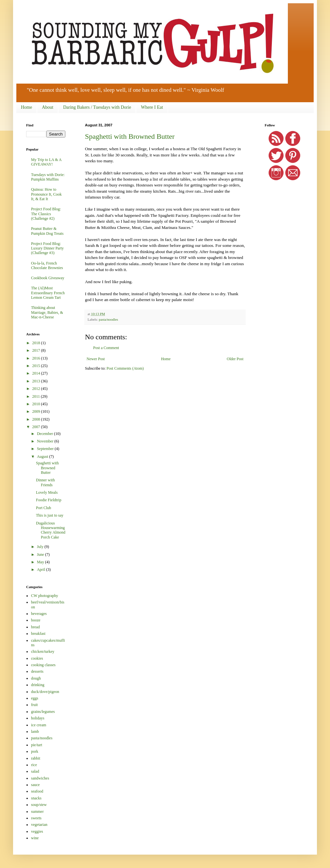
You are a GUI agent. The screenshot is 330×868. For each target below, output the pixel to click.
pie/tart (37, 745)
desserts (37, 671)
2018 (37, 343)
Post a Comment (106, 348)
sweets (36, 818)
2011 (37, 396)
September (46, 449)
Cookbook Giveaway (48, 278)
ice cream (39, 725)
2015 (37, 366)
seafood (37, 791)
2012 (37, 389)
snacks (36, 798)
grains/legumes (43, 712)
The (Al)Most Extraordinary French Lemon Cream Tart (48, 293)
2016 (37, 358)
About (48, 107)
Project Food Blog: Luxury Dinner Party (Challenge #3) (47, 248)
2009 (37, 411)
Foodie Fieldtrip (49, 500)
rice (34, 765)
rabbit (36, 758)
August (43, 457)
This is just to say (50, 515)
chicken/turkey (43, 651)
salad (35, 771)
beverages (39, 614)
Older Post (235, 359)
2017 (37, 350)
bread (35, 627)
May (41, 562)
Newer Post (96, 359)
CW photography (45, 596)
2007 (37, 427)
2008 (37, 419)
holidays (38, 718)
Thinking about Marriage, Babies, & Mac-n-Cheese (47, 312)
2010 (37, 404)
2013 (37, 381)
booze (36, 620)
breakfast (38, 634)
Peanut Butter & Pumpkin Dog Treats (47, 231)
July (41, 547)
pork (35, 751)
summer (37, 812)
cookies (37, 658)
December (45, 434)
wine (35, 838)
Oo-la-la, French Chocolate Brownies (47, 265)
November (46, 441)
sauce (35, 785)
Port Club (43, 508)
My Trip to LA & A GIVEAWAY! (46, 162)
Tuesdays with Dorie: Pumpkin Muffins (48, 177)
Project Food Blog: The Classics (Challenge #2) (46, 214)
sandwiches (40, 778)
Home (26, 107)
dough (36, 678)
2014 (37, 373)
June (41, 555)
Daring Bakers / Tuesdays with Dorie (97, 107)
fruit (34, 705)
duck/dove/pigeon (45, 692)
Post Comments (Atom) (125, 368)
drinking (38, 685)
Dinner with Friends (45, 482)
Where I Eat (152, 107)
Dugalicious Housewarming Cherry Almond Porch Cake (51, 530)
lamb (35, 731)
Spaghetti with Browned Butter (130, 136)
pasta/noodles (108, 319)
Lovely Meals (47, 492)
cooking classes (43, 665)
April (41, 570)
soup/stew (39, 805)
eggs (35, 698)
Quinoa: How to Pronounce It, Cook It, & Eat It (46, 194)
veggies (37, 831)
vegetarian (39, 825)
